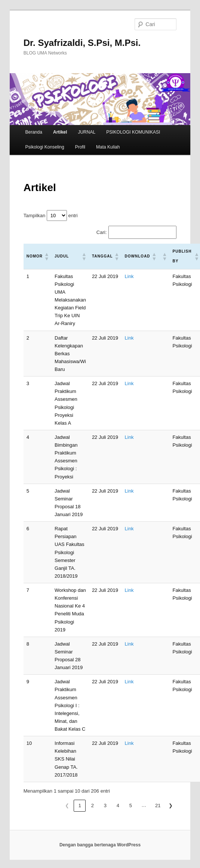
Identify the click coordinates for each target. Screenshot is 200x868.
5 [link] (131, 805)
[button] (46, 256)
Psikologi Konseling (45, 147)
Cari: (101, 232)
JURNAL (87, 132)
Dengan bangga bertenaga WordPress (100, 845)
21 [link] (158, 805)
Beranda (34, 132)
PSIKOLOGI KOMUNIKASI (133, 132)
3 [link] (105, 805)
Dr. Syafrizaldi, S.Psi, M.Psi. (82, 43)
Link (129, 276)
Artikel (60, 132)
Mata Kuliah (108, 147)
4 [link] (118, 805)
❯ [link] (171, 805)
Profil (80, 147)
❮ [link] (67, 805)
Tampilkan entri (51, 216)
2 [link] (93, 805)
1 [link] (80, 805)
